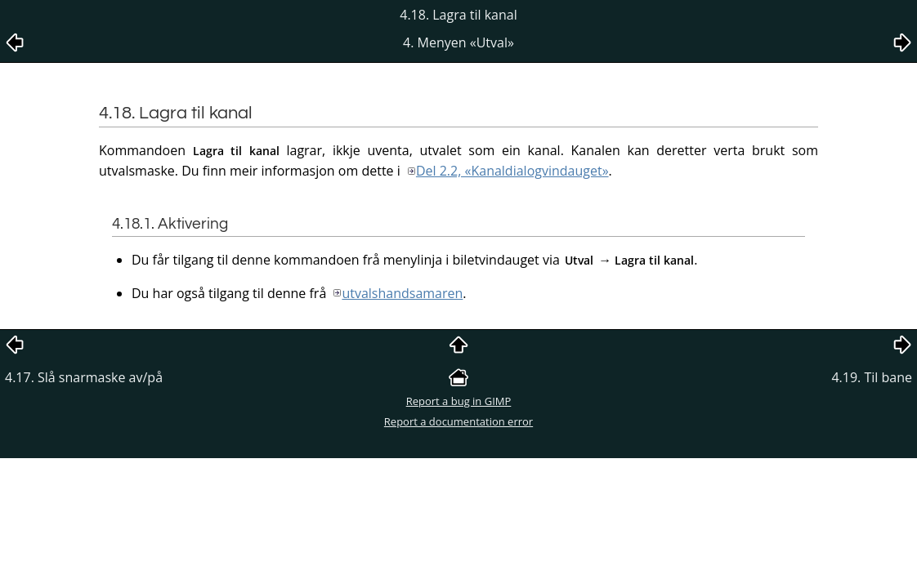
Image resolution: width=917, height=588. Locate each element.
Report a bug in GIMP (459, 401)
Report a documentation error (458, 421)
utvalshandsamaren (402, 293)
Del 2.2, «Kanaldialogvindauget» (512, 171)
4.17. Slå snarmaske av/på (84, 377)
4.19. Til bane (872, 377)
